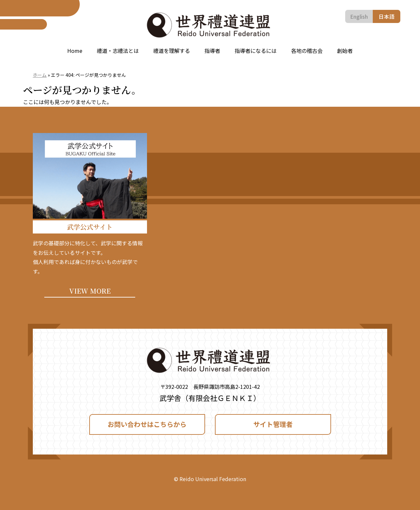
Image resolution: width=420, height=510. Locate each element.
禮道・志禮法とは (118, 51)
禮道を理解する (172, 51)
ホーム (40, 75)
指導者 (212, 51)
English (359, 16)
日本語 (387, 16)
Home (75, 51)
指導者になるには (256, 51)
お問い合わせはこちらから (147, 424)
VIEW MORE (90, 291)
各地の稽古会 (307, 51)
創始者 (345, 51)
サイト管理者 (273, 424)
